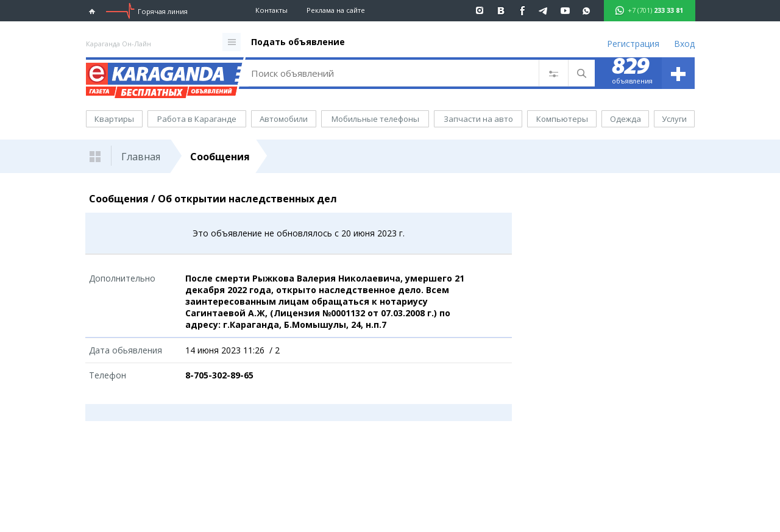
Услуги (674, 119)
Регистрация (633, 44)
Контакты (271, 10)
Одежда (626, 119)
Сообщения (220, 157)
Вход (684, 44)
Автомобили (284, 119)
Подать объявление (298, 42)
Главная (141, 157)
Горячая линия (163, 11)
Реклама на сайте (336, 10)
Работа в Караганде (197, 119)
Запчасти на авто (478, 119)
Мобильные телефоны (375, 119)
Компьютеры (562, 119)
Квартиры (114, 119)
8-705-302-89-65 (219, 375)
